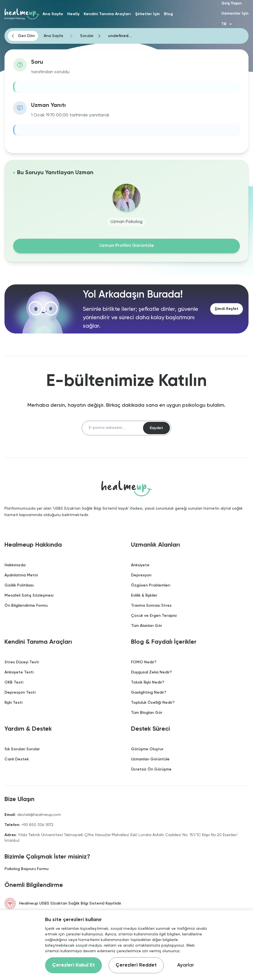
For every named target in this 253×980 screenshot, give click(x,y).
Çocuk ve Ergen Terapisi (154, 616)
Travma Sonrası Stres (151, 606)
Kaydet (156, 428)
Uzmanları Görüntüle (150, 760)
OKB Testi (14, 683)
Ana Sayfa (53, 14)
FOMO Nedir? (144, 662)
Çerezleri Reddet (136, 965)
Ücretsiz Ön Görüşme (151, 770)
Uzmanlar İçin (235, 13)
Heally (73, 14)
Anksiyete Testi (19, 673)
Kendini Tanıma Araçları (107, 14)
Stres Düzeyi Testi (22, 662)
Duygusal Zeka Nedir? (151, 673)
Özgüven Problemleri (151, 586)
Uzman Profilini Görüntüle (127, 246)
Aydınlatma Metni (21, 576)
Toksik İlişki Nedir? (148, 683)
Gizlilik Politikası (19, 586)
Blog (168, 14)
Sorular (87, 36)
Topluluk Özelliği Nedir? (153, 703)
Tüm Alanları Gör (147, 626)
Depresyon (141, 576)
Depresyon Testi (20, 693)
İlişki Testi (13, 703)
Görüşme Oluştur (147, 749)
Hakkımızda (15, 565)
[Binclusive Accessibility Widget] (14, 961)
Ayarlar (186, 965)
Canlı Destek (17, 760)
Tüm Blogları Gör (147, 713)
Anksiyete (140, 565)
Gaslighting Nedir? (149, 693)
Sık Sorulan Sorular (22, 749)
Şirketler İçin (147, 14)
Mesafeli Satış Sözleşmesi (29, 596)
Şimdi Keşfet (227, 309)
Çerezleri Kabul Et (73, 965)
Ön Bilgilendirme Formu (26, 606)
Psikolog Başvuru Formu (26, 869)
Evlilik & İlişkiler (144, 596)
